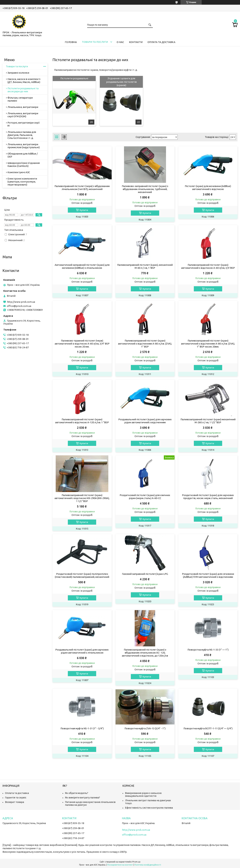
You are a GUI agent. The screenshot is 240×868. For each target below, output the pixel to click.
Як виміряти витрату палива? (82, 797)
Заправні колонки (18, 73)
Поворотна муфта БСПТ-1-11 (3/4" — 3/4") (208, 728)
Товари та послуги (95, 42)
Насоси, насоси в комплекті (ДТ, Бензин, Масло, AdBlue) (24, 81)
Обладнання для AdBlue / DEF (23, 155)
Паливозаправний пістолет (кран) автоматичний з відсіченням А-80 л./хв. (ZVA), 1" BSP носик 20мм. (208, 344)
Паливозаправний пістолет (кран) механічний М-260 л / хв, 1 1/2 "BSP (208, 421)
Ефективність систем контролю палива (149, 808)
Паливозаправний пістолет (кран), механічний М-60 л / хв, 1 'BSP (145, 266)
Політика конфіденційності (148, 865)
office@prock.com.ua (19, 306)
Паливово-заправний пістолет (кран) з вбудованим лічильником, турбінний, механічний (145, 189)
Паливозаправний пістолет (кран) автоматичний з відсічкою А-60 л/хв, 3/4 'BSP (208, 266)
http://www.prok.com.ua (21, 302)
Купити (84, 210)
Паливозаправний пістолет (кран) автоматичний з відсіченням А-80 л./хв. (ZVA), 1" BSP (145, 344)
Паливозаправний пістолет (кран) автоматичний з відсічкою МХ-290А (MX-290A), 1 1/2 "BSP (82, 498)
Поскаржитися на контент (120, 865)
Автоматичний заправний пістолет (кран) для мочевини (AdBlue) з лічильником (82, 266)
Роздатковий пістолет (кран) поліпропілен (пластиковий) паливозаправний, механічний (82, 575)
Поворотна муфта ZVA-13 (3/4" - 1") (145, 728)
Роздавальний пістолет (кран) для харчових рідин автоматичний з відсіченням (145, 421)
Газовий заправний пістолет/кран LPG (145, 574)
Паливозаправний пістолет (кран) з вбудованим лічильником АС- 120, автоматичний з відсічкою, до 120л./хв (145, 653)
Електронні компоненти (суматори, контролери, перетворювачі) (22, 182)
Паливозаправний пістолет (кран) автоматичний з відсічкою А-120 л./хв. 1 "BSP (82, 421)
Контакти (136, 42)
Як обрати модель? (77, 793)
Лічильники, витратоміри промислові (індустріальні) (24, 146)
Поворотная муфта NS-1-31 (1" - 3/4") (82, 728)
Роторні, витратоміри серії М (23, 124)
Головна (71, 42)
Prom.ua (136, 862)
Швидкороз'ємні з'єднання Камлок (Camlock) (24, 164)
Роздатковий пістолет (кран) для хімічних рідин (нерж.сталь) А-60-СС (145, 497)
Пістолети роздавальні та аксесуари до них (23, 90)
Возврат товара (14, 802)
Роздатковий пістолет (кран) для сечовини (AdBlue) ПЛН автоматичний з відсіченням (208, 575)
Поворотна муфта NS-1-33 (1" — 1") (208, 650)
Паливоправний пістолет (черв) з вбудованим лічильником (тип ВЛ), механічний (82, 188)
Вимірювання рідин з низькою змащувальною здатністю (143, 794)
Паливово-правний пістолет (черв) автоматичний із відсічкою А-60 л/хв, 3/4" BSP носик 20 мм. (82, 344)
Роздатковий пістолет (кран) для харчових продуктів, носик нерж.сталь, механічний (208, 497)
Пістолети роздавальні (74, 78)
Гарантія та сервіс (16, 797)
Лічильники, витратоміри (23, 107)
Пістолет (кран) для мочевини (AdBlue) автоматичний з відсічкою (208, 188)
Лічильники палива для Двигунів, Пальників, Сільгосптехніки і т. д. (22, 135)
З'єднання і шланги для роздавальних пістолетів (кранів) (121, 82)
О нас (120, 42)
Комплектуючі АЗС (19, 172)
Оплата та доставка (161, 42)
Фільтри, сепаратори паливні (20, 99)
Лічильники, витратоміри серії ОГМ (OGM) (23, 115)
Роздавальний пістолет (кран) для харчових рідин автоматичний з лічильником (82, 651)
